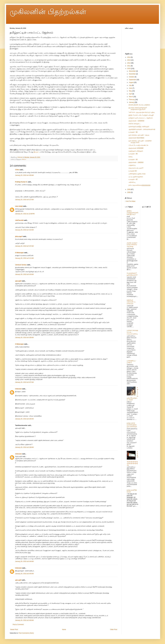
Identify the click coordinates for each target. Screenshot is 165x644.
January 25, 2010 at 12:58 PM (25, 214)
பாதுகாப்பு (132, 165)
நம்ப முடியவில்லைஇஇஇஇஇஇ (140, 185)
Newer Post (14, 630)
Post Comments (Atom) (26, 633)
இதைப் (36, 152)
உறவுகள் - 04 (133, 160)
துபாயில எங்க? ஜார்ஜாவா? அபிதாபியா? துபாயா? (138, 109)
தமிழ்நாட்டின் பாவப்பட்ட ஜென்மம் (141, 118)
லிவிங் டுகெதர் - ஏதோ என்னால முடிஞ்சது (132, 245)
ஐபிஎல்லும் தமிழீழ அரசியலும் (139, 127)
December (133, 71)
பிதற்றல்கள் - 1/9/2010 (136, 162)
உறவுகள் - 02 (133, 179)
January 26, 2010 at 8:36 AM (24, 419)
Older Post (114, 630)
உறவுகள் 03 (133, 171)
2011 (129, 66)
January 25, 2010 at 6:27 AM (24, 200)
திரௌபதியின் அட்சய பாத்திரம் (139, 105)
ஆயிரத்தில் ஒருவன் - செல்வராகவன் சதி (142, 129)
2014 (129, 57)
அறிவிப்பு (132, 182)
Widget (133, 201)
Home (64, 630)
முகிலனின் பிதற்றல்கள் (48, 12)
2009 (129, 189)
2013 (129, 60)
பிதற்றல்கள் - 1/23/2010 (136, 121)
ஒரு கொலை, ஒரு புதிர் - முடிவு (139, 135)
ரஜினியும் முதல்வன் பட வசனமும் (131, 302)
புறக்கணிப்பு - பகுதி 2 (131, 362)
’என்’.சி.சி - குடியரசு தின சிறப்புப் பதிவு (142, 112)
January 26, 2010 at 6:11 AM (24, 258)
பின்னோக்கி (19, 220)
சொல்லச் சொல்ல (21, 265)
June (131, 88)
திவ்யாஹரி (19, 236)
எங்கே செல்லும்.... (135, 124)
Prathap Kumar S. (21, 182)
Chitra (17, 170)
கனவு (130, 157)
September (133, 80)
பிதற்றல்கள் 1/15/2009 (136, 148)
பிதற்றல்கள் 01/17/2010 (136, 138)
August (131, 82)
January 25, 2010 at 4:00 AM (24, 175)
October (132, 77)
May (131, 91)
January (132, 102)
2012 (129, 63)
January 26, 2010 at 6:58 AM (24, 338)
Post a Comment (18, 625)
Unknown (18, 389)
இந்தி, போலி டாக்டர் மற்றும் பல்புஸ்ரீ (141, 115)
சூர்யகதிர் (18, 281)
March (131, 97)
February (132, 100)
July (130, 85)
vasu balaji (19, 206)
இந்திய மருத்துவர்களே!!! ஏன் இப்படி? (132, 213)
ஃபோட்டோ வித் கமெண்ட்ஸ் (138, 145)
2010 (129, 69)
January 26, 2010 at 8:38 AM (24, 447)
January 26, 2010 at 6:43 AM (24, 274)
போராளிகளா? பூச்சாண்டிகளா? (132, 274)
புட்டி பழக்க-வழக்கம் (136, 177)
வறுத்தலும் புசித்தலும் (136, 151)
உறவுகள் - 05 (133, 154)
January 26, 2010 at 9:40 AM (24, 620)
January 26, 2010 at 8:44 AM (24, 561)
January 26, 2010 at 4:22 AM (24, 230)
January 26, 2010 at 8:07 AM (24, 382)
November (133, 74)
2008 (129, 192)
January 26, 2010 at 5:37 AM (24, 246)
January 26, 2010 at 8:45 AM (24, 574)
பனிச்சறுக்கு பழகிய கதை (137, 174)
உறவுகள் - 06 (133, 132)
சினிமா (24, 159)
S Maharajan (19, 253)
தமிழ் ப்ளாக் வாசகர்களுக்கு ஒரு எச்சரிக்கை (132, 425)
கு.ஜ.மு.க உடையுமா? (136, 168)
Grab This (129, 201)
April (131, 94)
